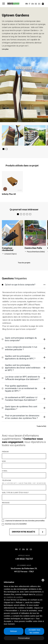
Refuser (14, 631)
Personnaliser (24, 638)
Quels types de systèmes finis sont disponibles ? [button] (26, 411)
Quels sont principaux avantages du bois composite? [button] (26, 342)
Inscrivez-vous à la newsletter (16, 527)
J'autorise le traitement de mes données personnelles (25, 524)
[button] (3, 152)
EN (33, 4)
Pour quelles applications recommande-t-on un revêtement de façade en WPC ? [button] (26, 392)
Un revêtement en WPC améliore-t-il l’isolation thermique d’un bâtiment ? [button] (26, 402)
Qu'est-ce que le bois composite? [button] (26, 288)
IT (30, 4)
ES (39, 4)
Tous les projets (24, 266)
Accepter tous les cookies (34, 631)
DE (36, 4)
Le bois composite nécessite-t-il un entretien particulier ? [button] (26, 351)
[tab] (24, 288)
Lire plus (5, 49)
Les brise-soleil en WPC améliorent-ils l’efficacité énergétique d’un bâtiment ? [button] (26, 381)
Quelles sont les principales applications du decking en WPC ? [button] (26, 360)
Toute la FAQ (41, 429)
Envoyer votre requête (29, 535)
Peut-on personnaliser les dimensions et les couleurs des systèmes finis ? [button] (26, 420)
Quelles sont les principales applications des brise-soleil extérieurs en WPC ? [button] (26, 371)
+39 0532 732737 (24, 562)
